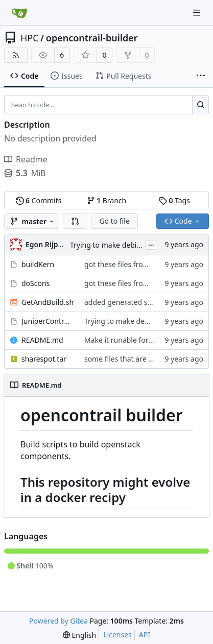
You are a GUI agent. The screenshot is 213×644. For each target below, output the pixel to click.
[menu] (79, 635)
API (145, 635)
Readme (26, 159)
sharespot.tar (44, 359)
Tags (174, 200)
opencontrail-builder (92, 38)
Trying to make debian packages (124, 245)
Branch (107, 200)
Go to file (114, 221)
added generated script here (132, 302)
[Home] (19, 13)
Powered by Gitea (58, 621)
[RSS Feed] (16, 55)
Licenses (117, 635)
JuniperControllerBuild (48, 321)
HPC (30, 38)
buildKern (38, 264)
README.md (42, 340)
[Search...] (200, 105)
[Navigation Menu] (198, 13)
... (151, 244)
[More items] (201, 76)
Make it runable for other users (137, 340)
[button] (75, 221)
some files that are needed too (135, 359)
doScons (35, 283)
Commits (39, 200)
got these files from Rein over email (144, 264)
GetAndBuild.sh (48, 302)
